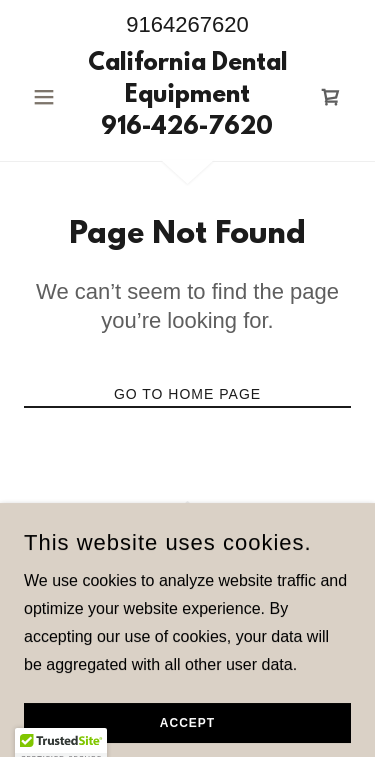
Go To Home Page (187, 394)
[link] (187, 97)
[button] (48, 97)
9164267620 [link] (187, 24)
